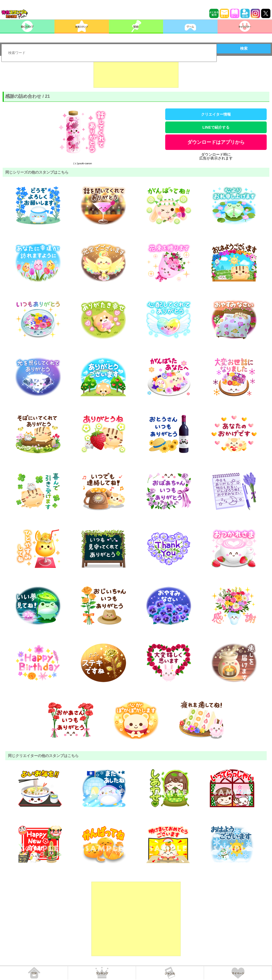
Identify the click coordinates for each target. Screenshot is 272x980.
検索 (244, 48)
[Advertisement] (136, 74)
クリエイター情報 (216, 114)
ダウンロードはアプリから (216, 142)
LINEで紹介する (216, 127)
